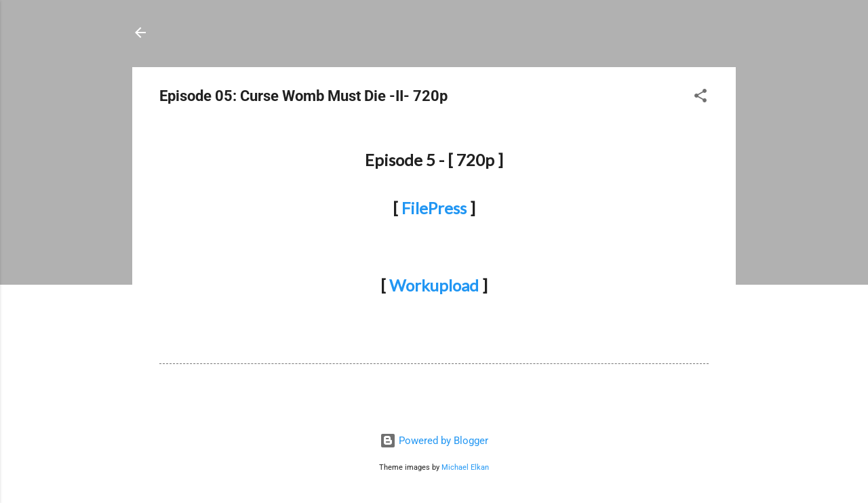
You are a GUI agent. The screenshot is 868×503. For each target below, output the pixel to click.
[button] (701, 98)
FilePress (434, 208)
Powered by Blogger (434, 441)
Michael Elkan (465, 467)
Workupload (434, 285)
